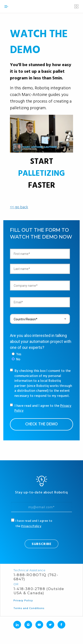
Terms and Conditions (29, 608)
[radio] (16, 354)
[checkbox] (16, 357)
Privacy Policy (31, 526)
